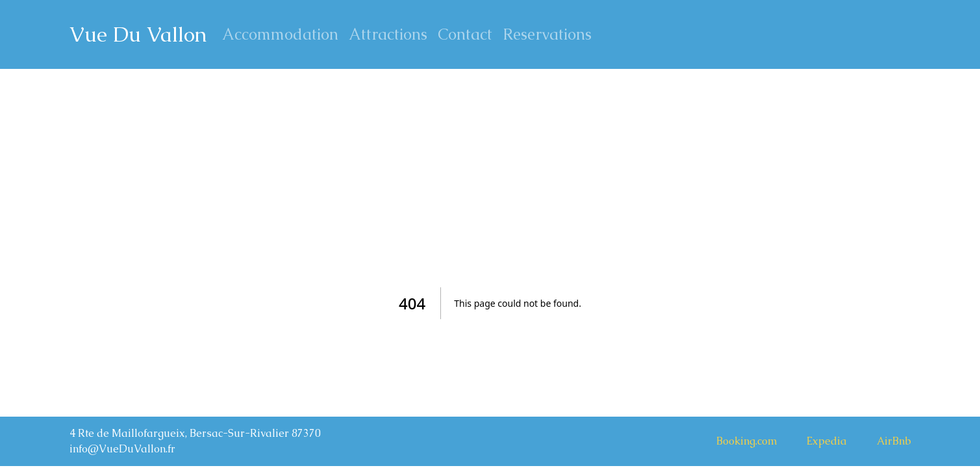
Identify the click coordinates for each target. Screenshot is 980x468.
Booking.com (747, 441)
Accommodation (280, 34)
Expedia (827, 441)
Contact (465, 34)
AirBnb (894, 441)
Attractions (388, 34)
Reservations (547, 34)
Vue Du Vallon (138, 34)
